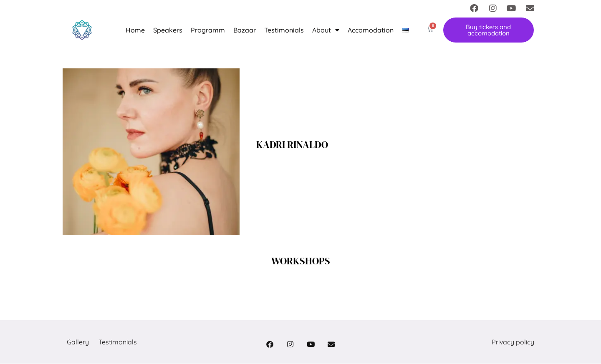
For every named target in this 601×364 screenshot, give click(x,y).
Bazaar (245, 30)
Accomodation (371, 30)
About (326, 30)
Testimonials (284, 30)
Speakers (168, 30)
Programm (208, 30)
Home (135, 30)
